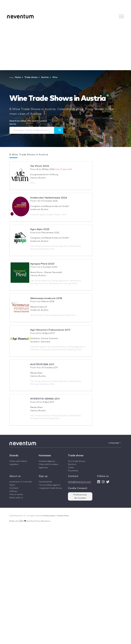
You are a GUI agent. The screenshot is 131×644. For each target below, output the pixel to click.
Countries (73, 471)
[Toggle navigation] (121, 16)
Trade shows (76, 456)
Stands (14, 456)
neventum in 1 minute (21, 482)
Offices (13, 491)
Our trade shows (77, 461)
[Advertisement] (65, 46)
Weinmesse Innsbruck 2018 (46, 298)
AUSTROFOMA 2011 (42, 364)
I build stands (45, 482)
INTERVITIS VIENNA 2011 (45, 399)
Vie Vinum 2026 (40, 166)
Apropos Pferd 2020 (42, 264)
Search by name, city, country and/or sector (28, 123)
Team (12, 485)
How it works (16, 494)
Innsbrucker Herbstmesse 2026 (49, 198)
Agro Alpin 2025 (40, 229)
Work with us (16, 498)
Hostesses (45, 456)
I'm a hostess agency (49, 485)
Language (115, 443)
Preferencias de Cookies (80, 496)
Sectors (72, 464)
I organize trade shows (50, 488)
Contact (14, 488)
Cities (71, 468)
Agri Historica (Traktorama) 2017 (50, 330)
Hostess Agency (47, 461)
